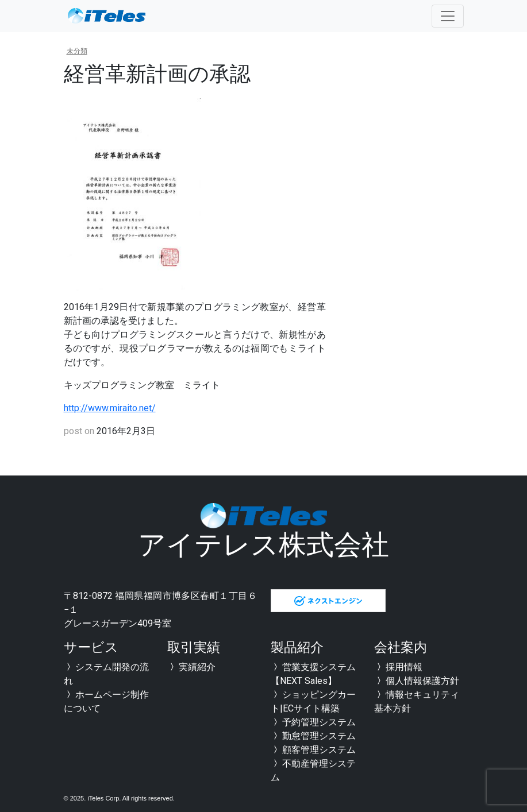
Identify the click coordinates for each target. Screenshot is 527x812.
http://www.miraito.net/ (110, 408)
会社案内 (401, 647)
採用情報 (398, 667)
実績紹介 (191, 667)
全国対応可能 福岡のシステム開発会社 (107, 16)
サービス (91, 647)
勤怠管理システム (313, 736)
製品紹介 (297, 647)
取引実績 (194, 647)
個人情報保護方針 (417, 681)
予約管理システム (313, 722)
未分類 (77, 51)
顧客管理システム (313, 750)
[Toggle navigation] (448, 16)
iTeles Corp (103, 798)
